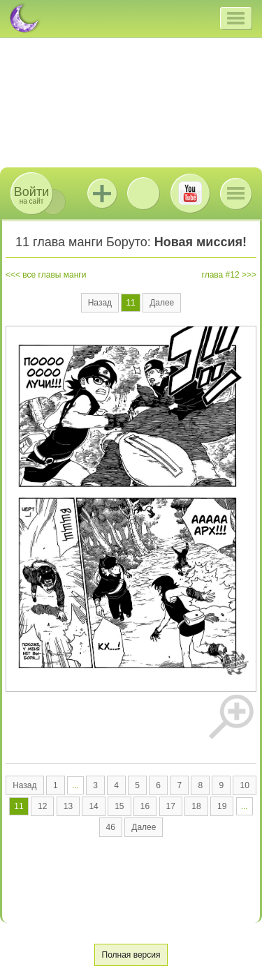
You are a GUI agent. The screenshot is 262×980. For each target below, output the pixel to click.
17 (171, 806)
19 (222, 806)
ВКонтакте (143, 193)
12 (42, 806)
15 (119, 806)
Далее (162, 303)
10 (244, 785)
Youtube (190, 193)
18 (196, 806)
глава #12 (221, 275)
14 (93, 806)
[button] (236, 18)
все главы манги (54, 275)
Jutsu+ (102, 193)
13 (68, 806)
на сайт (31, 195)
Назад (100, 303)
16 (145, 806)
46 (111, 827)
